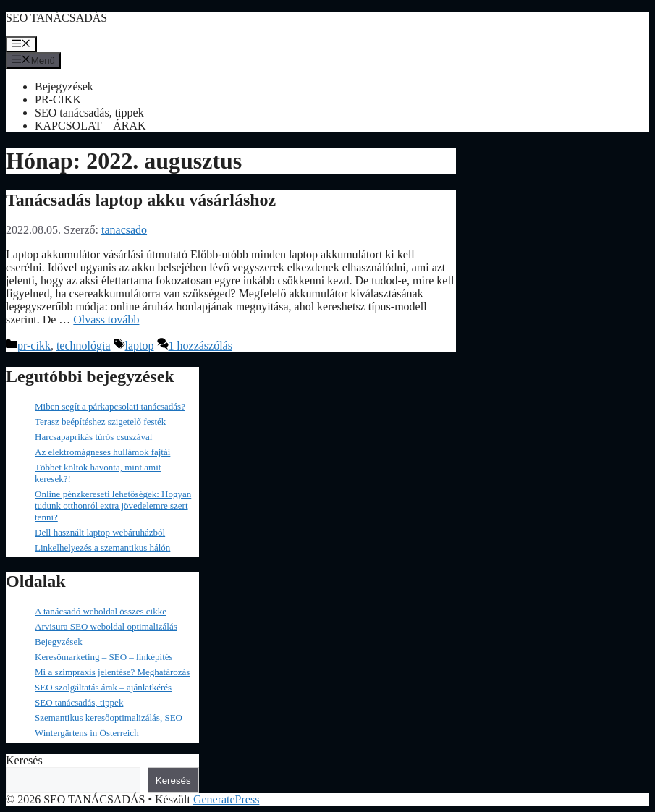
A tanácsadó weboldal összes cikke (101, 611)
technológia (84, 346)
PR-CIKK (58, 100)
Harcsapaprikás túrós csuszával (93, 437)
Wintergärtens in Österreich (87, 733)
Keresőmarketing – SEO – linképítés (104, 657)
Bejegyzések (64, 86)
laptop (140, 346)
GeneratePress (227, 799)
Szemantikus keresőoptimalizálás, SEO (109, 718)
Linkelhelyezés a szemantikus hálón (102, 547)
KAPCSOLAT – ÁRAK (90, 126)
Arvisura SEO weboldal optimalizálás (106, 626)
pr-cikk (34, 346)
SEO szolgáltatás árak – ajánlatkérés (103, 687)
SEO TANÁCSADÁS (56, 18)
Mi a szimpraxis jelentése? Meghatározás (112, 672)
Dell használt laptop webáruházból (100, 532)
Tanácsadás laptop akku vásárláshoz (141, 200)
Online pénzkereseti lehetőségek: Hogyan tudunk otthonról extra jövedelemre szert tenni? (113, 506)
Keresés (24, 760)
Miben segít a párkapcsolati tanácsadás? (110, 406)
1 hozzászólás (200, 346)
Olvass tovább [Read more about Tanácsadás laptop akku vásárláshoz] (106, 320)
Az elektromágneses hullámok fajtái (102, 452)
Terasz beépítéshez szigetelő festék (100, 422)
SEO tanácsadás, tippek (89, 113)
